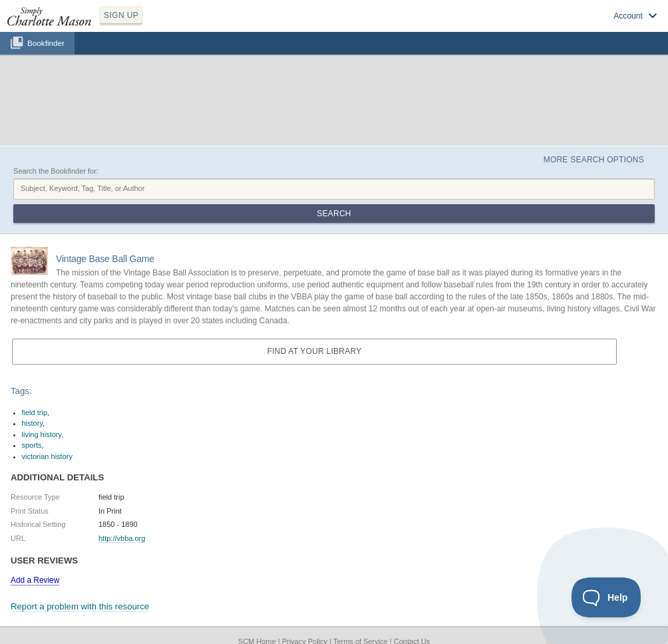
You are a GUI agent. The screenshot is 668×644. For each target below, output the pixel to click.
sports (32, 445)
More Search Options (594, 160)
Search (334, 214)
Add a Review (35, 580)
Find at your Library (314, 351)
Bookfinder (46, 43)
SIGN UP (121, 15)
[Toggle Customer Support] (606, 597)
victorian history (47, 456)
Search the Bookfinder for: (56, 171)
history (33, 423)
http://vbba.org (122, 538)
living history (42, 434)
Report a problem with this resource (80, 606)
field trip (35, 412)
